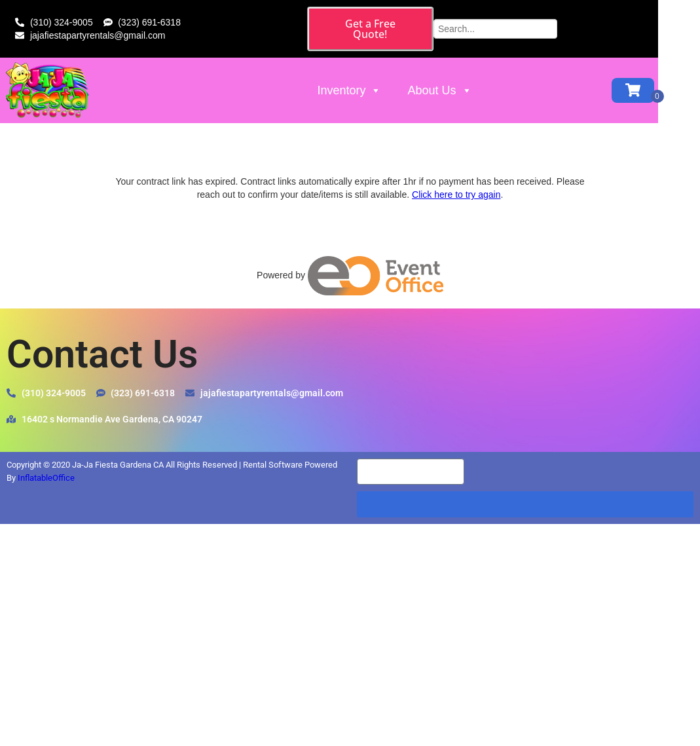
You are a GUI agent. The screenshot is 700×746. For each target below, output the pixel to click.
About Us (464, 81)
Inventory (373, 81)
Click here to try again (456, 195)
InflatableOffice (46, 478)
